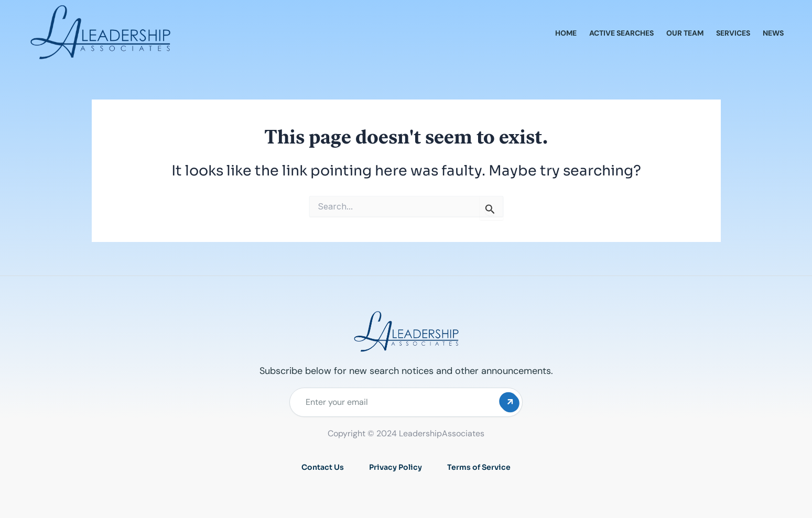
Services (733, 33)
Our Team (685, 33)
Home (566, 33)
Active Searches (621, 33)
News (773, 33)
